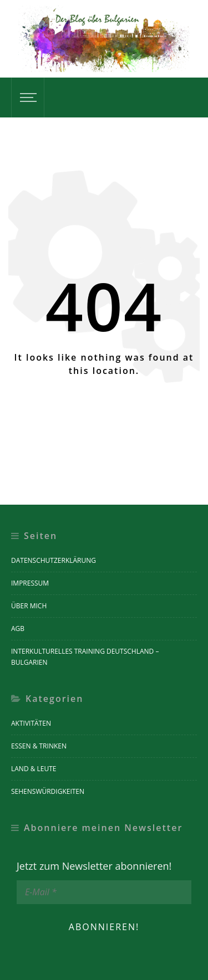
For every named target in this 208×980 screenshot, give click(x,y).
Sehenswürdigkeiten (48, 791)
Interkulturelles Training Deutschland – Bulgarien (85, 657)
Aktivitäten (31, 723)
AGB (18, 628)
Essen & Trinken (39, 746)
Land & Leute (34, 769)
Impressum (30, 583)
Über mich (29, 606)
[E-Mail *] (104, 892)
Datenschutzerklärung (54, 560)
